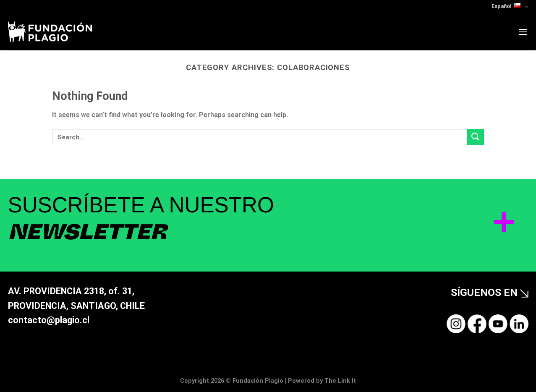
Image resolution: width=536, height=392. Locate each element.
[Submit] (476, 137)
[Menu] (523, 32)
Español (510, 7)
